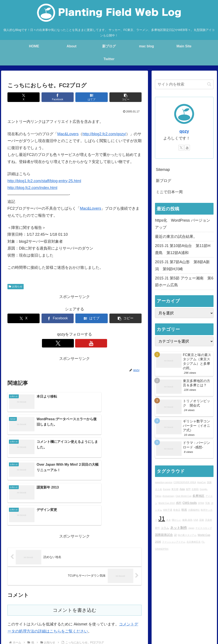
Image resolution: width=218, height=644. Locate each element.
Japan (191, 528)
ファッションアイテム (174, 542)
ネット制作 (179, 528)
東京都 (175, 489)
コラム (165, 528)
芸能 (202, 520)
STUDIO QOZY (163, 615)
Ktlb (181, 615)
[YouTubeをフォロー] (79, 343)
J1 (162, 518)
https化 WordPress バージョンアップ (183, 224)
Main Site (30, 615)
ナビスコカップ (204, 528)
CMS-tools (190, 503)
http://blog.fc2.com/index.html (32, 188)
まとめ (158, 489)
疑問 (188, 489)
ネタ (168, 520)
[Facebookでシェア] (58, 97)
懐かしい (176, 520)
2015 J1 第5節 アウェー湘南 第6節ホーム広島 (184, 282)
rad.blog (89, 615)
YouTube (207, 615)
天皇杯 (209, 520)
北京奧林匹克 (194, 542)
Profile (75, 615)
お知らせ (16, 286)
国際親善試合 (164, 535)
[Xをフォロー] (70, 343)
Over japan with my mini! (132, 615)
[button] (125, 97)
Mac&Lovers (68, 134)
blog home (47, 615)
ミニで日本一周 (169, 192)
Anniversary (168, 496)
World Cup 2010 (167, 503)
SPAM (201, 503)
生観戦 (195, 489)
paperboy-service (164, 482)
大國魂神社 (194, 510)
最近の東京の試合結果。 (176, 237)
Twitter (192, 615)
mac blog (105, 615)
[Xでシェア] (24, 97)
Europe (167, 489)
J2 (175, 535)
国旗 (209, 482)
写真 (208, 503)
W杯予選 (168, 510)
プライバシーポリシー (182, 620)
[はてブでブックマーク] (91, 97)
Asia (182, 489)
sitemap (207, 620)
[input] (184, 84)
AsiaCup (201, 482)
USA (196, 520)
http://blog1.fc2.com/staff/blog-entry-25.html (44, 181)
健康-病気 (187, 520)
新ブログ (163, 181)
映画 (184, 510)
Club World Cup (183, 496)
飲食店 (177, 510)
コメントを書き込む (75, 554)
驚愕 (157, 528)
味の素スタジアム (187, 535)
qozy (184, 131)
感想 (179, 503)
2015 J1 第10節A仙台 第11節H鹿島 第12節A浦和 (183, 249)
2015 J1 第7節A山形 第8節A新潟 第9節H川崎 (182, 265)
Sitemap (163, 170)
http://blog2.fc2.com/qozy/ (104, 134)
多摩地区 (198, 496)
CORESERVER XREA (185, 482)
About (63, 615)
